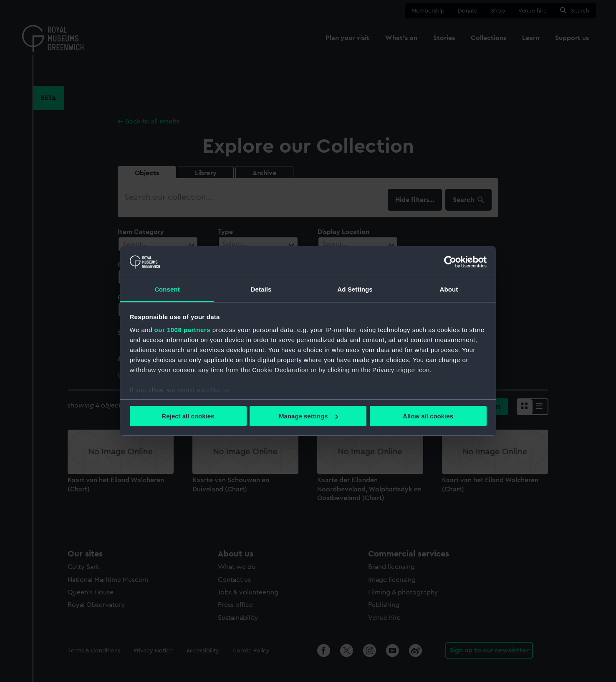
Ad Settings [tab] (355, 289)
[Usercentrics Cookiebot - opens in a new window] (450, 262)
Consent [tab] (167, 289)
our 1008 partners (182, 330)
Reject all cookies (188, 416)
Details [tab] (261, 289)
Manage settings (308, 416)
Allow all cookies (428, 416)
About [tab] (449, 289)
